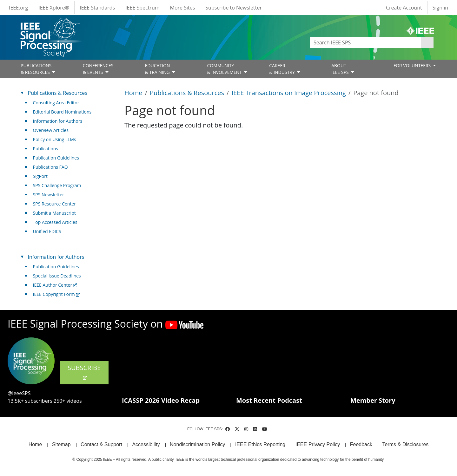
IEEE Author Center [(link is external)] (55, 285)
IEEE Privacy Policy (318, 444)
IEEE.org (18, 8)
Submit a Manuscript (54, 213)
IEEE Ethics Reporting (260, 444)
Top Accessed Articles (55, 222)
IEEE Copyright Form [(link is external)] (56, 294)
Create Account (404, 8)
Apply (427, 42)
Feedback (361, 444)
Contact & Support (101, 444)
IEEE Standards (97, 8)
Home (133, 93)
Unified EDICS (47, 231)
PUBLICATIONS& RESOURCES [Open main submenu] (36, 69)
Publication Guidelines (56, 158)
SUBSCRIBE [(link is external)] (84, 372)
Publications (46, 149)
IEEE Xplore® (54, 8)
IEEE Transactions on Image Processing (288, 93)
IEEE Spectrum (142, 8)
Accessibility (146, 444)
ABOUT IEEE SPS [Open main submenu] (341, 69)
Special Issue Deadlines (57, 276)
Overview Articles (51, 130)
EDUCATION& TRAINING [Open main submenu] (158, 69)
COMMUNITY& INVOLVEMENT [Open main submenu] (225, 69)
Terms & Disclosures (406, 444)
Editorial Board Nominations (62, 112)
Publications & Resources (187, 93)
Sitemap (61, 444)
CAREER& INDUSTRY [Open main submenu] (282, 69)
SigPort (40, 176)
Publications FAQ (50, 167)
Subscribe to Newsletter (234, 8)
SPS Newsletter (49, 195)
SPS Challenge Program (57, 185)
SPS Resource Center (54, 204)
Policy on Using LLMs (55, 139)
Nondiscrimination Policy (197, 444)
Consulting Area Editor (56, 103)
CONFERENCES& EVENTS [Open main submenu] (98, 69)
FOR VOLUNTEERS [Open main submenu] (413, 65)
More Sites (183, 8)
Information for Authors (58, 121)
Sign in (440, 8)
